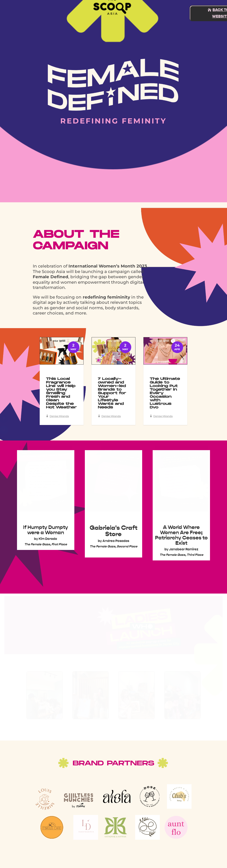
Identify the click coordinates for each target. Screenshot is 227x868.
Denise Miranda (59, 416)
